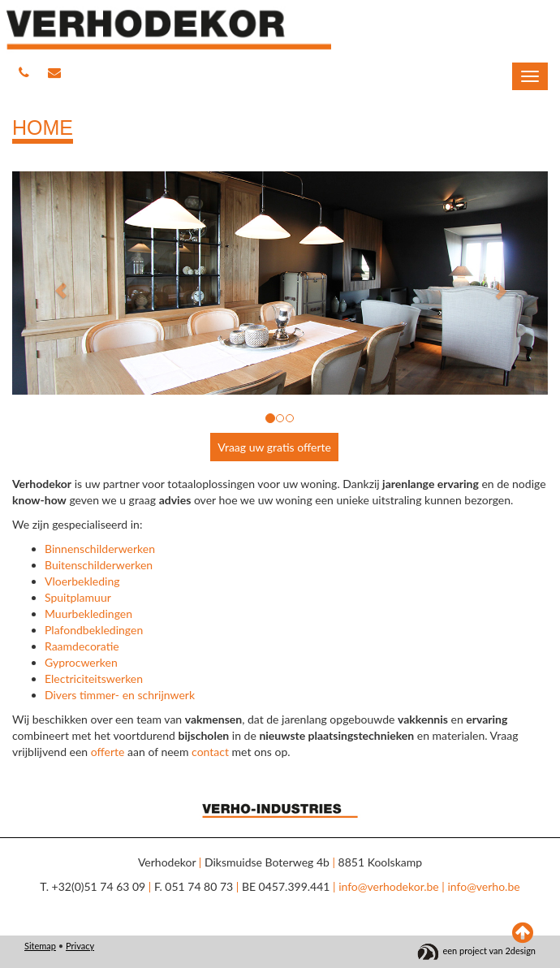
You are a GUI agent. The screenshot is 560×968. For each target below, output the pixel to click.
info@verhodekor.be (389, 886)
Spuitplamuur (78, 597)
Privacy (80, 946)
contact (210, 752)
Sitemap (40, 946)
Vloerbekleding (82, 581)
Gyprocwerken (81, 662)
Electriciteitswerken (94, 678)
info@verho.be (483, 886)
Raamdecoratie (82, 646)
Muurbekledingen (88, 614)
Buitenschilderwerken (99, 565)
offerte (108, 752)
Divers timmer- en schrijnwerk (120, 695)
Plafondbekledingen (94, 630)
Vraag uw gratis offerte (274, 447)
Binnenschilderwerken (100, 549)
